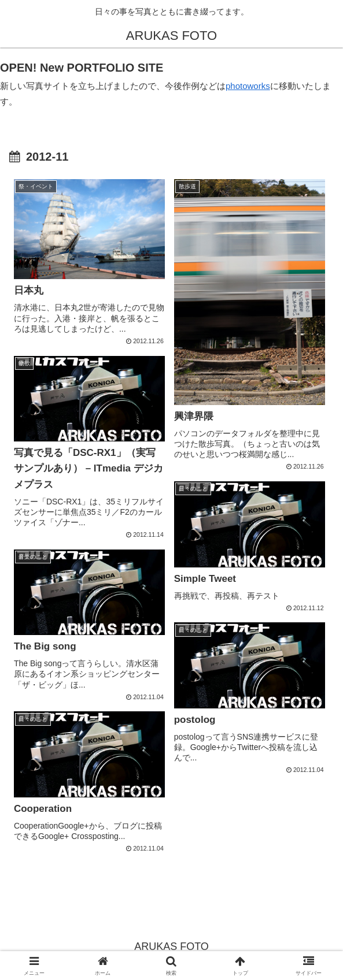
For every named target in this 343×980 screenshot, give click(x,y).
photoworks (248, 86)
